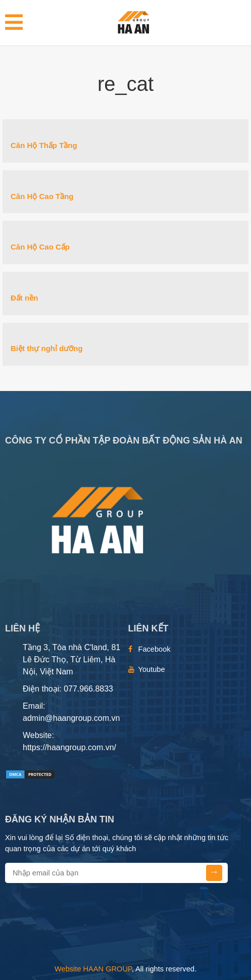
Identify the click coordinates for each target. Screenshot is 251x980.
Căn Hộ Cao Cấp (40, 247)
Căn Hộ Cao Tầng (42, 196)
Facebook (155, 649)
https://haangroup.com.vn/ (69, 747)
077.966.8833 (88, 689)
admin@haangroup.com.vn (71, 718)
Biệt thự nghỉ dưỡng (47, 348)
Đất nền (24, 298)
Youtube (152, 669)
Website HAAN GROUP (93, 969)
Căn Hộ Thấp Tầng (44, 145)
